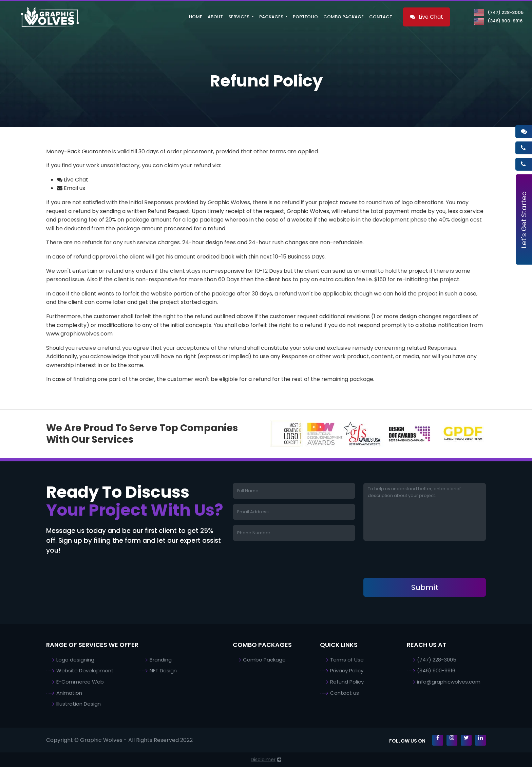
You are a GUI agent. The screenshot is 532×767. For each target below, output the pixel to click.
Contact (381, 17)
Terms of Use (347, 660)
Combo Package (344, 17)
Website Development (85, 670)
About (215, 17)
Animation (69, 693)
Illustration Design (79, 704)
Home (196, 17)
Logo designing (75, 660)
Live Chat (426, 17)
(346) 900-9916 (498, 21)
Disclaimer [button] (263, 760)
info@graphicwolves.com (449, 682)
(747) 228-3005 (499, 13)
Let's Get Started (524, 220)
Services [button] (239, 17)
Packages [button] (272, 17)
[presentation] (415, 559)
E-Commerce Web (80, 682)
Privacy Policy (347, 670)
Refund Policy (347, 682)
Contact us (345, 693)
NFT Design (163, 670)
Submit (425, 587)
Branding (161, 660)
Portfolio (305, 17)
